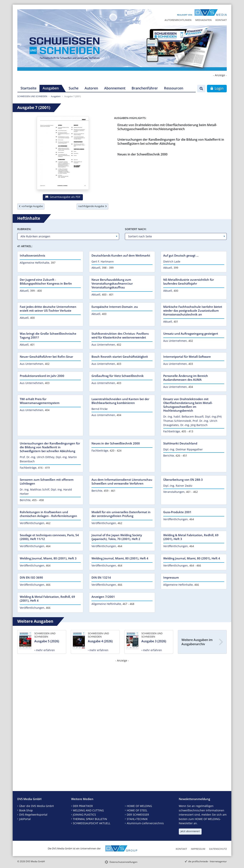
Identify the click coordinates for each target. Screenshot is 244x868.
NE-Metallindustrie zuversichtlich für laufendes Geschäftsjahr (189, 282)
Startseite (28, 88)
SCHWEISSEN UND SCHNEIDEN (32, 96)
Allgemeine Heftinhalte (35, 263)
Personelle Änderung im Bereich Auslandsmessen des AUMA (186, 378)
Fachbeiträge (172, 431)
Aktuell (96, 268)
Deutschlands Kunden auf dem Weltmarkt (121, 255)
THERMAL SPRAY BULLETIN (90, 819)
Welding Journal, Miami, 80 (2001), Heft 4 (120, 558)
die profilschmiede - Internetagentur (207, 861)
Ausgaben (51, 88)
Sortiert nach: (136, 229)
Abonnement (115, 88)
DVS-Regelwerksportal (33, 815)
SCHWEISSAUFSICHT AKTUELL (92, 823)
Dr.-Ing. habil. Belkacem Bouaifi (183, 417)
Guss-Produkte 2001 (177, 512)
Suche (74, 88)
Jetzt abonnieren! (190, 831)
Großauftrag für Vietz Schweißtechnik (118, 376)
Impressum (171, 577)
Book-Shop (26, 810)
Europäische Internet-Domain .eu (115, 307)
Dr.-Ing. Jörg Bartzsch (194, 425)
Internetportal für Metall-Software (187, 357)
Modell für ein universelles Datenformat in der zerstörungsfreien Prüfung (121, 514)
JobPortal (25, 819)
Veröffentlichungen (32, 523)
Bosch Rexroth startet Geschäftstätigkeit (120, 357)
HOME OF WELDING (139, 806)
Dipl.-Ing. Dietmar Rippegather (183, 449)
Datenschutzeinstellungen (123, 862)
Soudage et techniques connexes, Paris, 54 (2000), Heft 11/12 (49, 537)
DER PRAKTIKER (83, 806)
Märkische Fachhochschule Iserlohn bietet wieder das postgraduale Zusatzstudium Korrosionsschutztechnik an (193, 311)
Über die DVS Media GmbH (36, 806)
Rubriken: (24, 229)
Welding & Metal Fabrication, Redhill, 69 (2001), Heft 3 (191, 537)
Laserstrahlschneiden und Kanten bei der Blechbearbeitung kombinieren (120, 401)
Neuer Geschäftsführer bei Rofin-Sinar (46, 357)
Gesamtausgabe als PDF (63, 197)
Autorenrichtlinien (178, 20)
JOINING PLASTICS (84, 815)
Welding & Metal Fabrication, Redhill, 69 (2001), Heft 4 (47, 599)
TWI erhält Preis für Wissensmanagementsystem (40, 401)
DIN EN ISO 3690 (31, 577)
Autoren (91, 88)
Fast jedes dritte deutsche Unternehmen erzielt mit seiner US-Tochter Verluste (48, 309)
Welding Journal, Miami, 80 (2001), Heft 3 (48, 558)
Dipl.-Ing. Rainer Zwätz (178, 486)
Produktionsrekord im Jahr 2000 (42, 376)
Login (217, 88)
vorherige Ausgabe (31, 206)
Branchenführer (145, 88)
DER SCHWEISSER (138, 815)
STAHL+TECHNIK (137, 819)
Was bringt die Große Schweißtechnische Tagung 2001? (48, 335)
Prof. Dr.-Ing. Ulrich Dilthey (37, 457)
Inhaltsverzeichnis (32, 255)
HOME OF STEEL (137, 810)
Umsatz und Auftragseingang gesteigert (191, 334)
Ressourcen (174, 88)
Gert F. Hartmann (103, 261)
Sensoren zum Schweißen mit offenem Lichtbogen (47, 481)
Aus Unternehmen (103, 345)
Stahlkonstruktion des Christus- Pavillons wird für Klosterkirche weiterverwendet (120, 335)
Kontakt (221, 20)
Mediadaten (203, 20)
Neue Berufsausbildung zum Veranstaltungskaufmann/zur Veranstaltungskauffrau (112, 283)
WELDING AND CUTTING (88, 810)
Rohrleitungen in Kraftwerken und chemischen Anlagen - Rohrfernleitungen (48, 514)
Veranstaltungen (174, 492)
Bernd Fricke (100, 409)
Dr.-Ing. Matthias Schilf (35, 489)
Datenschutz (218, 849)
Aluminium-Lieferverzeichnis (145, 823)
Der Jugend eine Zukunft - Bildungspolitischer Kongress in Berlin (46, 282)
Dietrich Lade (172, 261)
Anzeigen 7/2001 (103, 597)
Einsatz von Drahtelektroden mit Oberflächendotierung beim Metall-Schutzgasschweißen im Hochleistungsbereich (167, 127)
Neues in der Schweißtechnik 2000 (142, 154)
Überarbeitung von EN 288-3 (183, 480)
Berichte (169, 455)
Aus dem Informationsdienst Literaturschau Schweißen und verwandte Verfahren (122, 481)
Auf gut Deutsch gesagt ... (181, 255)
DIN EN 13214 (101, 577)
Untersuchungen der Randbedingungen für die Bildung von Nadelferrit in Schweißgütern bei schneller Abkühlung (171, 142)
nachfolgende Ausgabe (92, 206)
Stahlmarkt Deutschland (180, 443)
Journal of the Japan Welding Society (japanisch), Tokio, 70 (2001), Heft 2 (117, 537)
